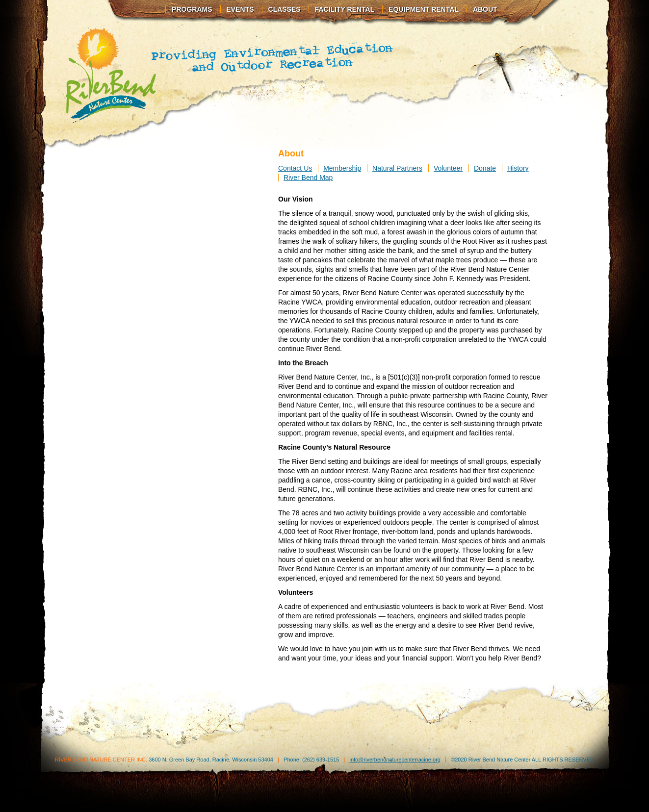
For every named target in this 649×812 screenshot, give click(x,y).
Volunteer (448, 168)
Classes (285, 9)
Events (240, 9)
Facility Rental (345, 9)
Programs (192, 9)
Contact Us (295, 168)
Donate (485, 168)
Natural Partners (397, 168)
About (485, 9)
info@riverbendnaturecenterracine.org (395, 760)
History (518, 168)
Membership (342, 168)
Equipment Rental (424, 9)
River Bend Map (308, 178)
